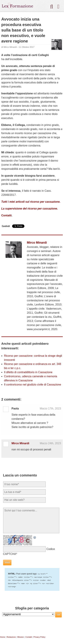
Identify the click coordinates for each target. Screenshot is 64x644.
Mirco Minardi (10, 47)
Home (3, 636)
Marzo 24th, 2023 (50, 443)
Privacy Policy (39, 636)
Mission (21, 636)
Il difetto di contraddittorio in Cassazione (28, 372)
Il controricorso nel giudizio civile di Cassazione (33, 385)
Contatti (6, 215)
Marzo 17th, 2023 (50, 409)
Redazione (11, 636)
